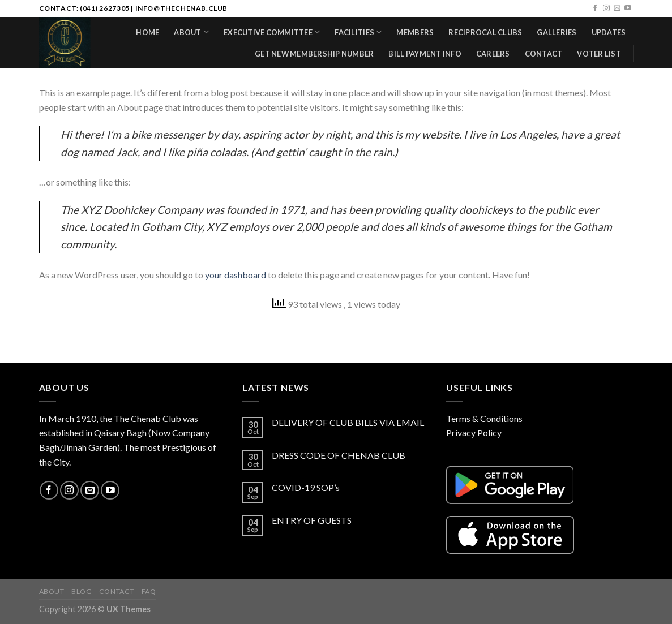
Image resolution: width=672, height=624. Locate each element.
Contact (544, 54)
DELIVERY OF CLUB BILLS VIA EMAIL (348, 422)
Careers (493, 54)
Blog (82, 591)
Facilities (358, 32)
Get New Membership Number (314, 54)
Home (147, 32)
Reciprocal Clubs (485, 32)
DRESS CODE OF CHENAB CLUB (339, 455)
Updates (609, 32)
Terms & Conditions (484, 418)
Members (415, 32)
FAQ (149, 591)
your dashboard (236, 275)
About (191, 32)
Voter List (599, 54)
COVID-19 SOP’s (306, 487)
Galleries (557, 32)
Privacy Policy (474, 433)
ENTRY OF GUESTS (312, 520)
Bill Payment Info (425, 54)
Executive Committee (272, 32)
